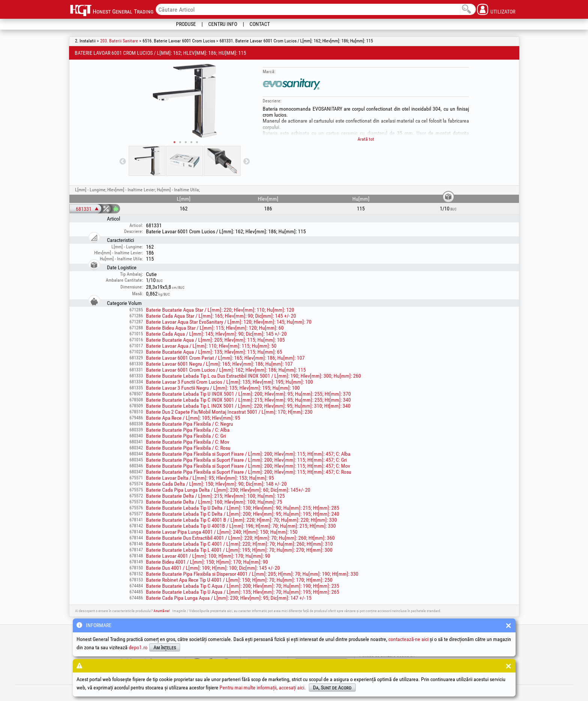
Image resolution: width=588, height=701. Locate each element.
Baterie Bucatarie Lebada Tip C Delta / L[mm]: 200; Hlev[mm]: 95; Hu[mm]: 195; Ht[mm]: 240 (243, 514)
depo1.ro (138, 647)
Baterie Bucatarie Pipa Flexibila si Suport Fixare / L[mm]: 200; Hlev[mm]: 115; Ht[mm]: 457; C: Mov (248, 466)
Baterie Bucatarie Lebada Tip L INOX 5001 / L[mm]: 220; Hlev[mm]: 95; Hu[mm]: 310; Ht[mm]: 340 (248, 406)
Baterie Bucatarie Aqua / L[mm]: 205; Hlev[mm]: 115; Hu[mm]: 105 (215, 340)
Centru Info (223, 24)
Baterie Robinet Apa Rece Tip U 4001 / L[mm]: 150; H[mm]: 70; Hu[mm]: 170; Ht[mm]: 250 (239, 580)
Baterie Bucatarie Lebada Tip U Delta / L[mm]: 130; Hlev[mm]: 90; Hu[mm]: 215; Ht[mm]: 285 (243, 508)
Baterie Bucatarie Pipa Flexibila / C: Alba (188, 430)
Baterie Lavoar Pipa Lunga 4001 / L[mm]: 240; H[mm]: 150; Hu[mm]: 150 (222, 532)
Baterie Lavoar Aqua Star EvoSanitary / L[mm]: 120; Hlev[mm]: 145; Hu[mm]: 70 (229, 322)
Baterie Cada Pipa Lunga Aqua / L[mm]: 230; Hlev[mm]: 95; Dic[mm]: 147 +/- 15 (229, 598)
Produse (186, 24)
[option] (185, 101)
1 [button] (174, 142)
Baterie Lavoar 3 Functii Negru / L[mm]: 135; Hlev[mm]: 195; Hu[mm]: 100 (223, 388)
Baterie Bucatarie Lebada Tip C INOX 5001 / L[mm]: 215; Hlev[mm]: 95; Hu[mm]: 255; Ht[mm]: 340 (248, 400)
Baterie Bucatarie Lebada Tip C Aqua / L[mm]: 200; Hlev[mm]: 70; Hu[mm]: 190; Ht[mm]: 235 (243, 586)
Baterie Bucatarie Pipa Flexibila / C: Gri (186, 436)
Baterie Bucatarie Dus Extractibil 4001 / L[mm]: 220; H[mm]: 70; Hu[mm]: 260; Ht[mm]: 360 (240, 538)
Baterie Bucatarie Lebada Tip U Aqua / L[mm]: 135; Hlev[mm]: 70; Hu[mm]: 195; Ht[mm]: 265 (243, 592)
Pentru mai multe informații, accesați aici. (263, 687)
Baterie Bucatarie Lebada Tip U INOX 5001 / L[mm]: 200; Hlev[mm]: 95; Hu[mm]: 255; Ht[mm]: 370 (248, 394)
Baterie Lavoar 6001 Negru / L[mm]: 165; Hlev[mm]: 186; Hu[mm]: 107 (219, 364)
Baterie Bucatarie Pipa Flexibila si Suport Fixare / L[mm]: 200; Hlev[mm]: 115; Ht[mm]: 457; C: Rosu (249, 472)
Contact (260, 24)
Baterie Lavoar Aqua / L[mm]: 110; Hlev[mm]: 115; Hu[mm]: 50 (211, 346)
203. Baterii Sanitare (119, 41)
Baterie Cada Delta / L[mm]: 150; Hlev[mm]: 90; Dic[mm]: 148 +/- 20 (216, 484)
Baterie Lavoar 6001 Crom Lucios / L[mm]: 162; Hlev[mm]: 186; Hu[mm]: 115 (226, 370)
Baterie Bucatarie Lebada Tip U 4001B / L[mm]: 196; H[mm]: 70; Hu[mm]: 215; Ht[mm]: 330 (241, 526)
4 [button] (191, 142)
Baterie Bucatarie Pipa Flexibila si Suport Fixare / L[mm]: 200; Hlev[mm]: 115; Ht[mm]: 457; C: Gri (246, 460)
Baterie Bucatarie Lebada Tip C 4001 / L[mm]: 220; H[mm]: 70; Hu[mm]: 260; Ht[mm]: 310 (239, 544)
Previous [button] (123, 162)
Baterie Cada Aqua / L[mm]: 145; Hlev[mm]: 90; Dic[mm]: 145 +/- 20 (216, 334)
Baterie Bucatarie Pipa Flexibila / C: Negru (189, 424)
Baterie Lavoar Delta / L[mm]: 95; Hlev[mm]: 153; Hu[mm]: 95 (210, 478)
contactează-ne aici (408, 639)
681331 (84, 209)
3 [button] (186, 142)
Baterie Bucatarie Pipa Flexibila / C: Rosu (188, 448)
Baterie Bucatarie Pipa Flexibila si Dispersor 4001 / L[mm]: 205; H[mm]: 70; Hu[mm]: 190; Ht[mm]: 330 (252, 574)
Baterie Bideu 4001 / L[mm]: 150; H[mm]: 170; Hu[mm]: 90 (207, 562)
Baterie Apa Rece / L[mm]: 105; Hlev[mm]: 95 (193, 418)
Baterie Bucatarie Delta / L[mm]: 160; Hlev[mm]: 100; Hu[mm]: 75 (214, 502)
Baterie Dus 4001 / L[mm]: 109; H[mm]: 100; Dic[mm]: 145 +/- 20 (213, 568)
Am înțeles (165, 647)
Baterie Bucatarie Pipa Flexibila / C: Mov (188, 442)
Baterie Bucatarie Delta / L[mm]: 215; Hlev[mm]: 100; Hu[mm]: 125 (215, 496)
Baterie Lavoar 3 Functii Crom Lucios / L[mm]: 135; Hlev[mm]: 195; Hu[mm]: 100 (229, 382)
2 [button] (180, 142)
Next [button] (247, 162)
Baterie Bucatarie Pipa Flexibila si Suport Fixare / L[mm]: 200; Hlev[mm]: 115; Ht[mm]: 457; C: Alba (248, 454)
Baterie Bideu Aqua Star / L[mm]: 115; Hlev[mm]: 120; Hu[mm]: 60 (215, 328)
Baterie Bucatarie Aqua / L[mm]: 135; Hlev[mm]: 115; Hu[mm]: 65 (214, 352)
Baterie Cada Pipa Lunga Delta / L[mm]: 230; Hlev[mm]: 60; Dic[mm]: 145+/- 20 (228, 490)
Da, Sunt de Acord (332, 687)
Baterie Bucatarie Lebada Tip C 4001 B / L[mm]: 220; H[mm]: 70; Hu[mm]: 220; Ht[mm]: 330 (241, 520)
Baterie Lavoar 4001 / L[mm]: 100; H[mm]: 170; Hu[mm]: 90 (208, 556)
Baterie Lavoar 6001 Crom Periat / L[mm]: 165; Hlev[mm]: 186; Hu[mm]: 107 (225, 358)
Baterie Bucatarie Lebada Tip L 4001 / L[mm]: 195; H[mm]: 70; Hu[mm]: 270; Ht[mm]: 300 (239, 550)
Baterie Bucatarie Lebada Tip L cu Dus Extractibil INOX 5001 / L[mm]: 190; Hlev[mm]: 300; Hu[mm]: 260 (253, 376)
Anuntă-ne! (162, 611)
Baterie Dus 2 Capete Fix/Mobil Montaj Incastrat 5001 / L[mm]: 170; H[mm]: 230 (229, 412)
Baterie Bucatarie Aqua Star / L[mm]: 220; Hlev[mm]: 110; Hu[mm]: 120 (220, 310)
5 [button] (197, 142)
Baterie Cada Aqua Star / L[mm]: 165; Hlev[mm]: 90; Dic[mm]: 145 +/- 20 (221, 316)
